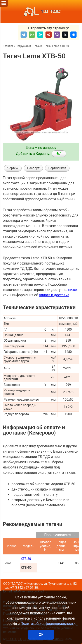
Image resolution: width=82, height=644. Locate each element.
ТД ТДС (41, 11)
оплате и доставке (54, 295)
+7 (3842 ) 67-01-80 (24, 588)
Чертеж (13, 168)
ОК (41, 635)
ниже (72, 290)
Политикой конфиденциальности (48, 624)
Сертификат (57, 168)
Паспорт (33, 168)
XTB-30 (26, 559)
